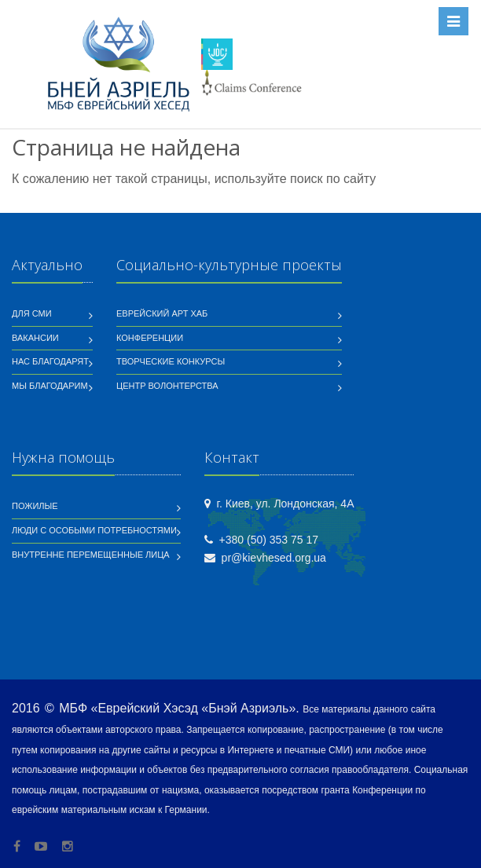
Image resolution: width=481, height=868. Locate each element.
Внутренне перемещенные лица (91, 555)
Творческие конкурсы (171, 361)
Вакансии (35, 338)
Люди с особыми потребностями (94, 530)
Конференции (150, 338)
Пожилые (35, 506)
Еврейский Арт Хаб (162, 313)
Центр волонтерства (167, 386)
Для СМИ (32, 313)
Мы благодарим (50, 386)
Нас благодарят (50, 361)
